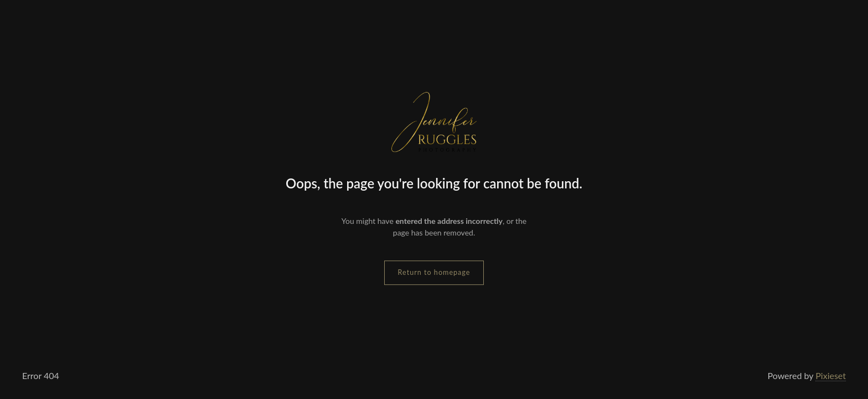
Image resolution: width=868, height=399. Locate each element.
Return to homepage (434, 272)
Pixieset (831, 375)
